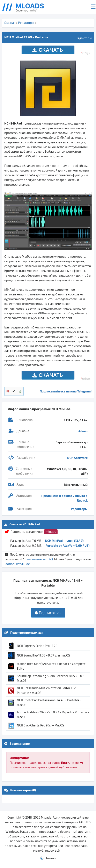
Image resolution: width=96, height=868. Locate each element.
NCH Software (77, 458)
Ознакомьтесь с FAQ (39, 559)
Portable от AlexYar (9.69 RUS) (67, 546)
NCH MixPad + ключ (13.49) (64, 541)
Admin (83, 431)
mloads (51, 532)
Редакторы (26, 23)
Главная (10, 23)
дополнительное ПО (20, 564)
